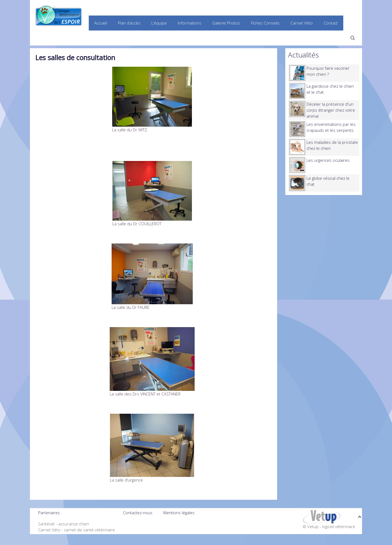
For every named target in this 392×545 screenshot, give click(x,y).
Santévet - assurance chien (64, 524)
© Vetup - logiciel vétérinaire (329, 526)
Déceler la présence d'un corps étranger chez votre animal (331, 110)
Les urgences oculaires (328, 160)
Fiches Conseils (265, 23)
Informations (190, 23)
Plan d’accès (129, 23)
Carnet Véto (302, 23)
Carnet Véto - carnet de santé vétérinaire (76, 530)
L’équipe (159, 23)
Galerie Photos (226, 23)
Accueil (101, 23)
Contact (331, 23)
